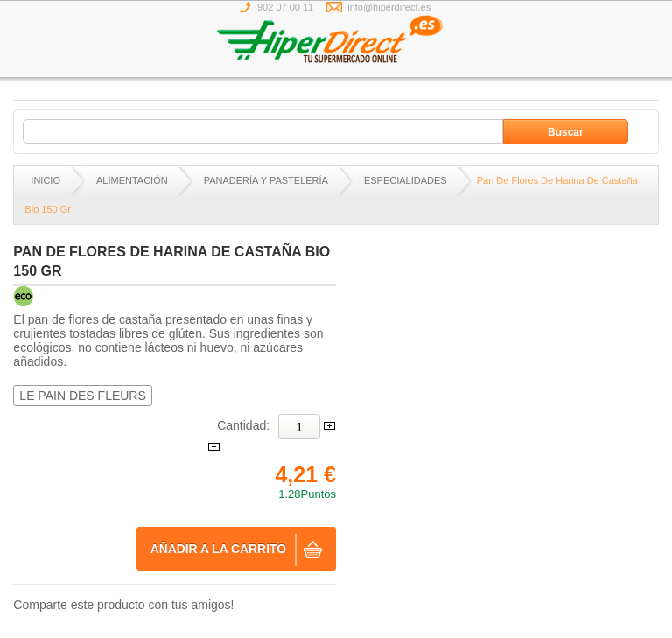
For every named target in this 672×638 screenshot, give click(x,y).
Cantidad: (243, 425)
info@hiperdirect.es (389, 7)
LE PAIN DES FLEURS (82, 396)
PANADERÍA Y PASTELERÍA (266, 180)
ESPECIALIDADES (406, 180)
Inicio (45, 180)
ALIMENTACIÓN (132, 180)
